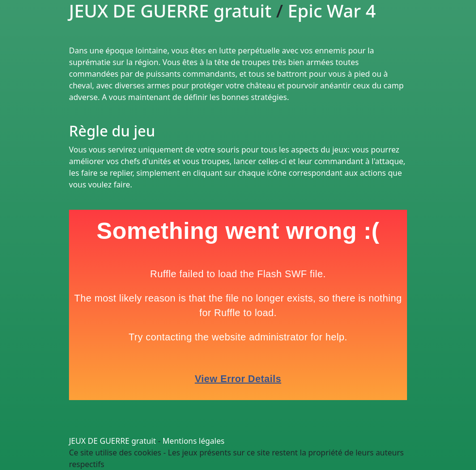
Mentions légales (194, 441)
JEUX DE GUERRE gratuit (112, 441)
